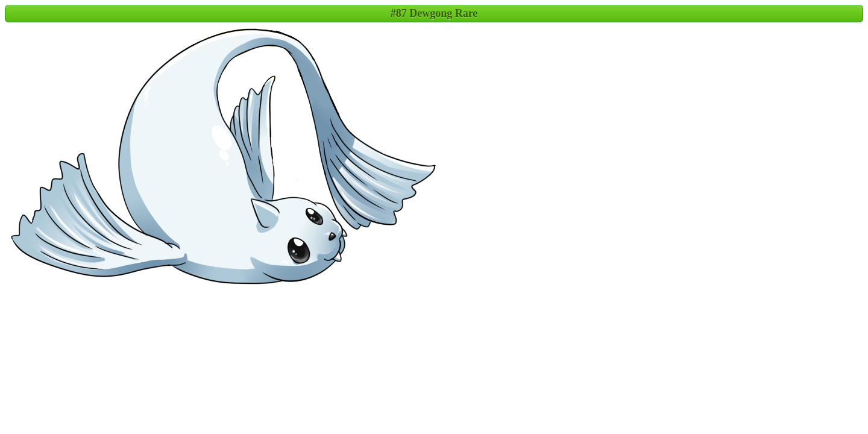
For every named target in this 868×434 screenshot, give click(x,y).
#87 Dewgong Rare (434, 13)
